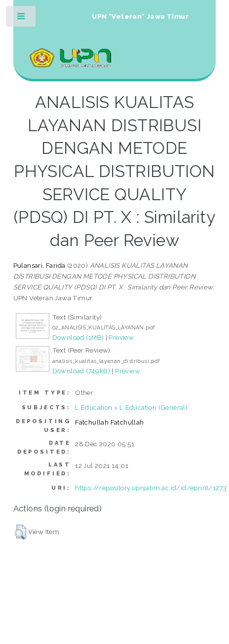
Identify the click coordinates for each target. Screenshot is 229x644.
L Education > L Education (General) (131, 407)
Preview (121, 337)
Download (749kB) (81, 371)
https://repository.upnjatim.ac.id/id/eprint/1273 (151, 488)
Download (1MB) (78, 337)
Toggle (21, 18)
